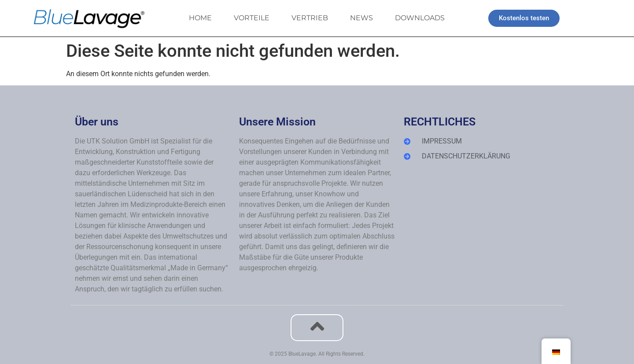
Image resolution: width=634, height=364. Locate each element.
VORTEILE (252, 18)
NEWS (361, 18)
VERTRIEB (310, 18)
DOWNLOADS (420, 18)
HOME (200, 18)
